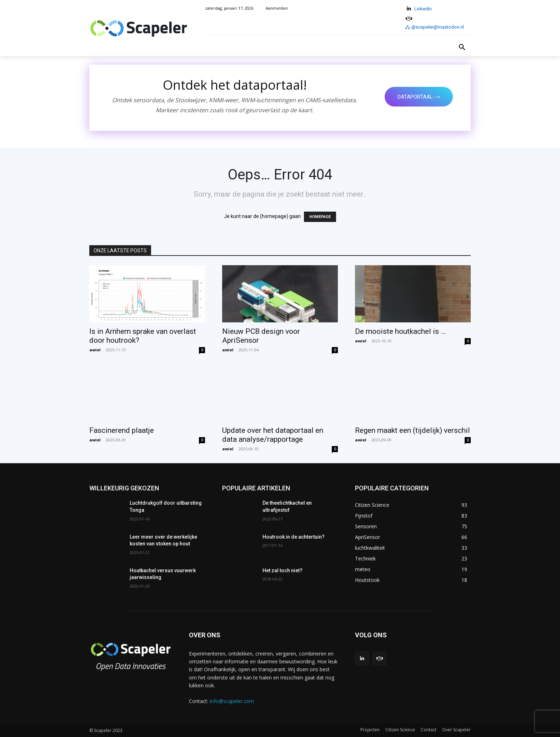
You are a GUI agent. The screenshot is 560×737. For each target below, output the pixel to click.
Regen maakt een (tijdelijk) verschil (412, 430)
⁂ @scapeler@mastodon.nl (434, 27)
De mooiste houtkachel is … (400, 331)
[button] (462, 48)
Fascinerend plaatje (122, 430)
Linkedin (423, 9)
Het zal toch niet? (282, 570)
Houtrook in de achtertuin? (294, 537)
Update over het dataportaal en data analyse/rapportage (273, 435)
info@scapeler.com (232, 701)
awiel (95, 350)
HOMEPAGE (320, 217)
